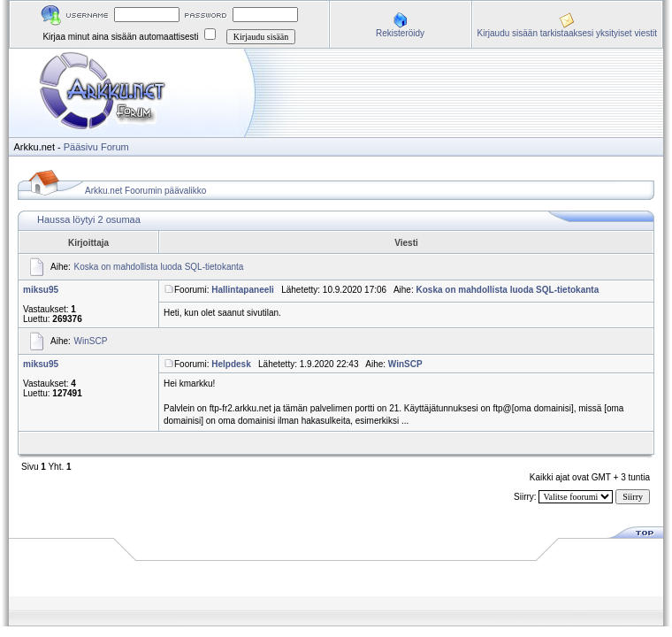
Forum (115, 147)
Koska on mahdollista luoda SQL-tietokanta (159, 267)
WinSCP (91, 341)
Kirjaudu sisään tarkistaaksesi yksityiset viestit (567, 33)
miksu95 (41, 290)
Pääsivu (81, 147)
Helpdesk (231, 364)
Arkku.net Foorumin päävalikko (145, 191)
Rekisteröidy (400, 33)
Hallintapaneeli (243, 290)
